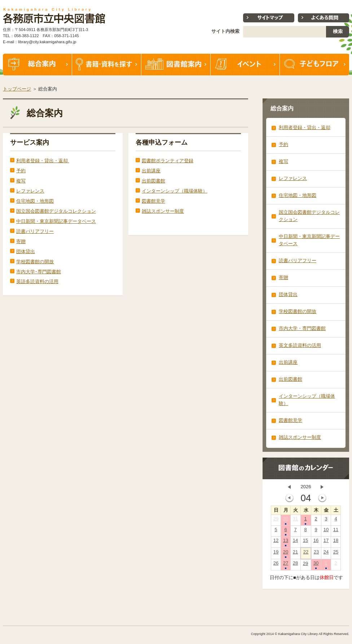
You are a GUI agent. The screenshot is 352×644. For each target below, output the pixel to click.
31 (295, 520)
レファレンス (30, 191)
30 (286, 520)
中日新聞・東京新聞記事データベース (56, 221)
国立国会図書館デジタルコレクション (56, 211)
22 (306, 553)
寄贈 (21, 241)
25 (336, 553)
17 (326, 542)
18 (336, 542)
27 (286, 565)
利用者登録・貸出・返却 (43, 161)
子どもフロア (314, 65)
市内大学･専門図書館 (39, 272)
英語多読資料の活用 (37, 281)
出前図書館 (153, 181)
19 (276, 553)
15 (305, 542)
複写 (21, 181)
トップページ (17, 89)
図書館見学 (153, 201)
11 (336, 531)
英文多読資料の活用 (300, 345)
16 (316, 542)
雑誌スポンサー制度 (163, 211)
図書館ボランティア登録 (168, 161)
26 (276, 565)
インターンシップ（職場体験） (175, 191)
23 (316, 553)
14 (295, 542)
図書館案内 (176, 65)
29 (276, 520)
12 (276, 542)
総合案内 (38, 65)
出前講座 (151, 171)
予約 (21, 171)
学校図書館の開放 (35, 262)
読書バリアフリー (35, 231)
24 (326, 553)
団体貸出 (26, 252)
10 (326, 531)
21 (295, 553)
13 (286, 542)
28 (295, 565)
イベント (245, 65)
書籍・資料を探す (107, 65)
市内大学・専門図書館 (302, 328)
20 (286, 553)
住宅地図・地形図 (35, 201)
